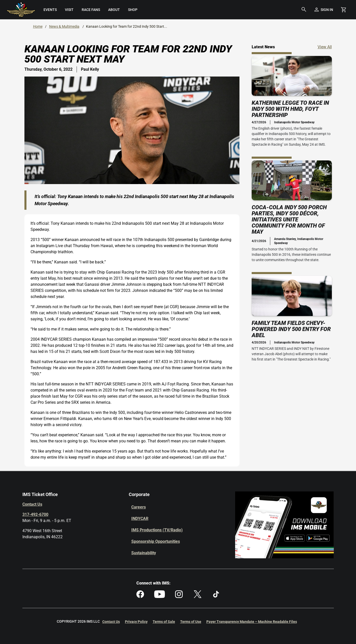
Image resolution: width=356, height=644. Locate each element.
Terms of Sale (164, 622)
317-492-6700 (35, 514)
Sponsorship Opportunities (156, 541)
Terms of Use (191, 622)
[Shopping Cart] (344, 10)
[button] (304, 10)
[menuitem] (50, 10)
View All (325, 47)
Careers (139, 507)
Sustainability (144, 553)
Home (38, 26)
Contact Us (32, 504)
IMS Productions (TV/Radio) (157, 530)
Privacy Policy (136, 622)
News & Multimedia (64, 26)
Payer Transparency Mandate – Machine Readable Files (252, 622)
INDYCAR (140, 519)
